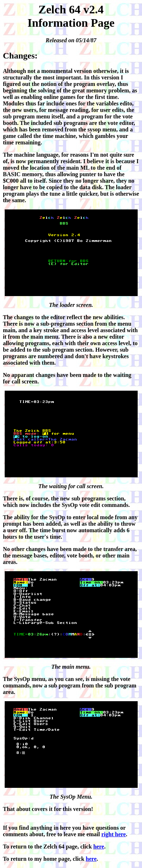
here (99, 847)
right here (114, 834)
